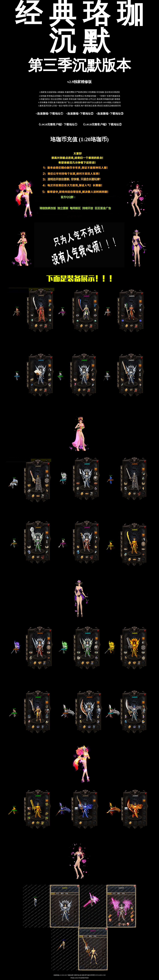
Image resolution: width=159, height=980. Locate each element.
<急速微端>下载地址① (49, 114)
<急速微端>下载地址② (80, 114)
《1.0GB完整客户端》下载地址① (57, 124)
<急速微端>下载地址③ (110, 114)
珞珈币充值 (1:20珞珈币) (79, 139)
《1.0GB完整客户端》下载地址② (102, 124)
